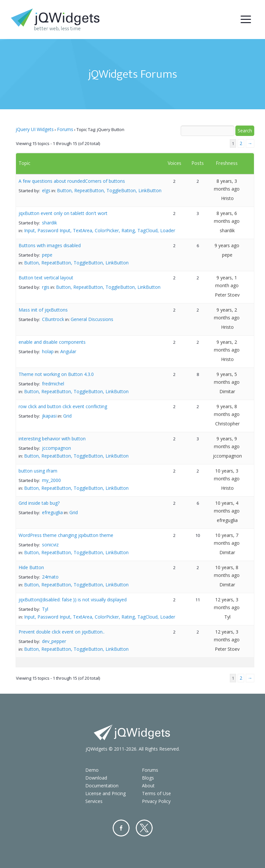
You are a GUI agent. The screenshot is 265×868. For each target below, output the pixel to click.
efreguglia (52, 512)
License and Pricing (105, 793)
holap (48, 351)
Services (94, 801)
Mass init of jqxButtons (43, 310)
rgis (46, 287)
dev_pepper (54, 641)
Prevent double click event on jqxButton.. (62, 632)
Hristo (227, 198)
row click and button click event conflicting (63, 406)
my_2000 (51, 480)
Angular (68, 351)
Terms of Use (156, 793)
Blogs (148, 778)
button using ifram (38, 471)
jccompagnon (56, 448)
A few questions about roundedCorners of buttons (72, 181)
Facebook (121, 828)
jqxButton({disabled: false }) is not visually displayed (73, 600)
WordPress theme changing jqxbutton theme (66, 535)
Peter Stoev (227, 295)
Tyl (45, 609)
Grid (67, 416)
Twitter (144, 828)
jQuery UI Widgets (35, 129)
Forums (65, 129)
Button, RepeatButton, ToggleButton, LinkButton (109, 190)
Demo (92, 770)
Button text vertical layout (46, 278)
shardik (49, 223)
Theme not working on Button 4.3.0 (56, 374)
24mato (50, 577)
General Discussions (92, 319)
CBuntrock (53, 319)
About (148, 786)
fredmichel (53, 384)
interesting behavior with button (52, 439)
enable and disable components (52, 342)
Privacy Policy (156, 801)
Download (96, 778)
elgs (46, 190)
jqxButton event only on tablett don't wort (63, 213)
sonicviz (50, 545)
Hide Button (31, 567)
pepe (47, 255)
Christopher (227, 424)
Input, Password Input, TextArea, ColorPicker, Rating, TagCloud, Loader (100, 230)
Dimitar (227, 391)
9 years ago (227, 245)
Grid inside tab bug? (39, 503)
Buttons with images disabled (50, 245)
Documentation (102, 786)
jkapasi (49, 416)
